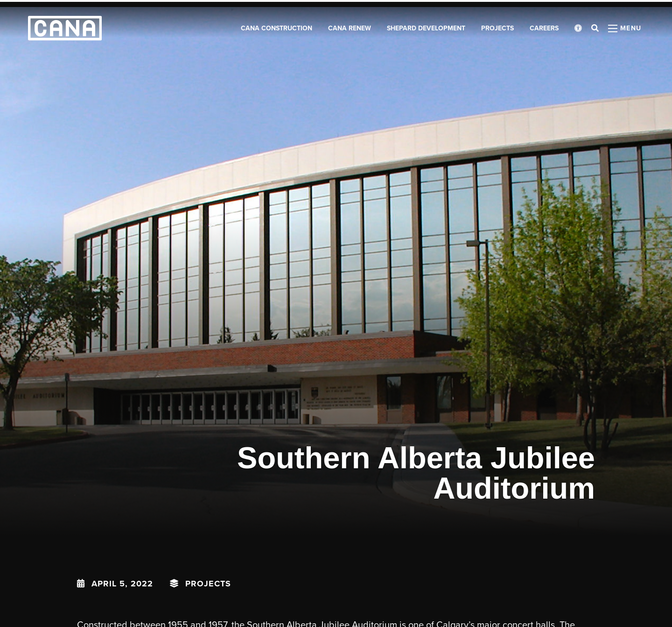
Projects (208, 584)
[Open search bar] (595, 33)
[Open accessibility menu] (578, 33)
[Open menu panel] (625, 33)
